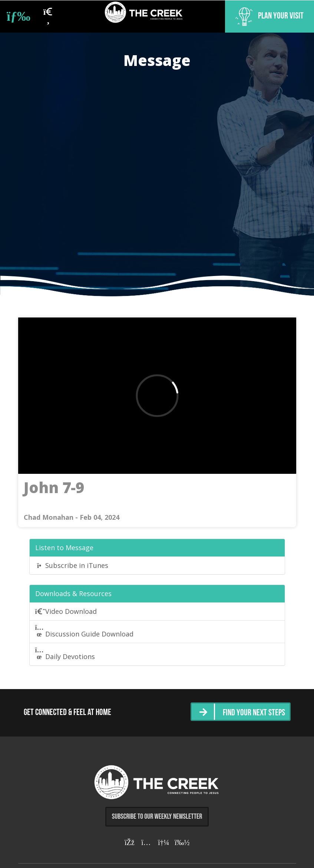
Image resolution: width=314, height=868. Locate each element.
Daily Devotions (65, 654)
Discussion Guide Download (85, 631)
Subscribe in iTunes (72, 565)
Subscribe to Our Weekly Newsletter (157, 817)
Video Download (66, 611)
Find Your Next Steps (254, 713)
